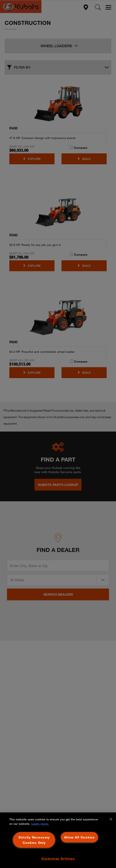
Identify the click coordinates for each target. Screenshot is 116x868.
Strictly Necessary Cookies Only (34, 840)
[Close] (111, 819)
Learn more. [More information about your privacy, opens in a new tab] (40, 824)
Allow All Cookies (79, 837)
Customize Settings (58, 858)
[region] (58, 840)
